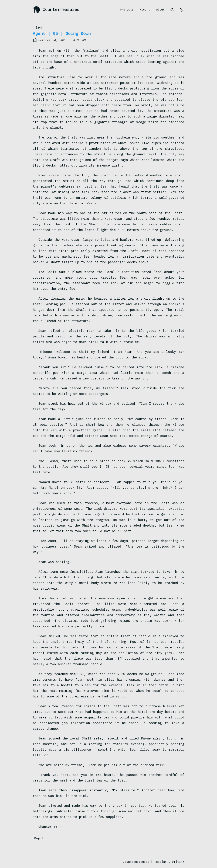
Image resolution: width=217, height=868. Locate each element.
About (160, 10)
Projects (127, 10)
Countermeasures (56, 10)
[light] (181, 10)
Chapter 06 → (50, 827)
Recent (145, 10)
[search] (172, 10)
